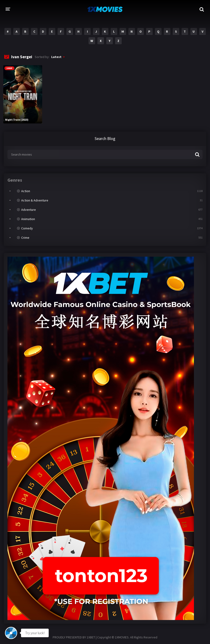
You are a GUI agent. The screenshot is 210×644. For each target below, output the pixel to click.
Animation (28, 219)
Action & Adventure (35, 200)
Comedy (27, 228)
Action (26, 191)
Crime (25, 238)
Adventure (29, 210)
